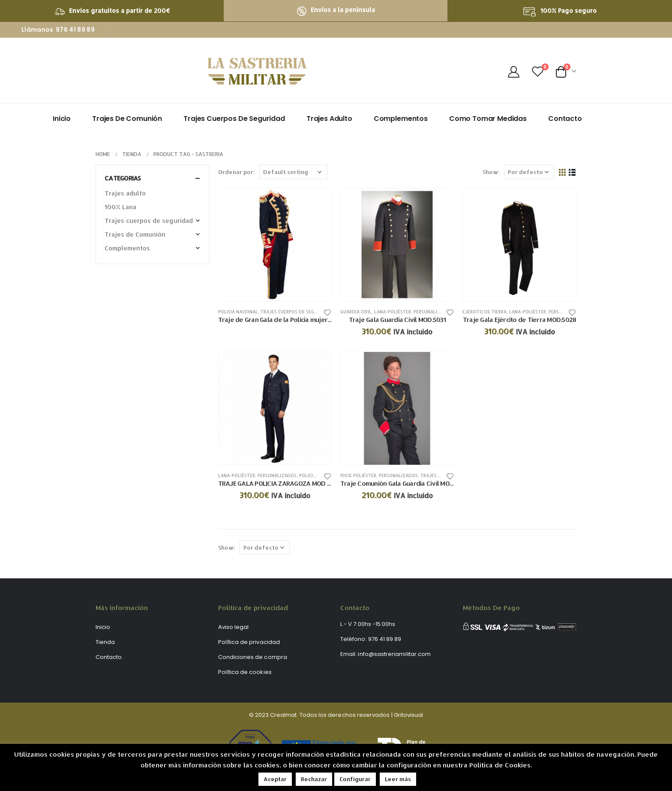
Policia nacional (238, 312)
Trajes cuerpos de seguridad (296, 312)
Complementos (401, 119)
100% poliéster (358, 475)
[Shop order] (294, 172)
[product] (275, 245)
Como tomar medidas (488, 119)
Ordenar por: (237, 172)
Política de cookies (245, 672)
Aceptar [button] (275, 779)
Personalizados (433, 312)
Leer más (398, 779)
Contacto (565, 119)
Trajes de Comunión (127, 119)
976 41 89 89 (75, 30)
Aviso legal (234, 627)
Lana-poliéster (393, 312)
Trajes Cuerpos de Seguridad (234, 119)
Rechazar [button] (314, 779)
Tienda (105, 642)
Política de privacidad (249, 642)
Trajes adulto (329, 119)
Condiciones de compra (253, 657)
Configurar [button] (355, 779)
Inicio (62, 119)
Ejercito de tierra (484, 312)
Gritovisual (409, 715)
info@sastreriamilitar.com (394, 654)
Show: (491, 172)
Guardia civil (356, 312)
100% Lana (120, 207)
